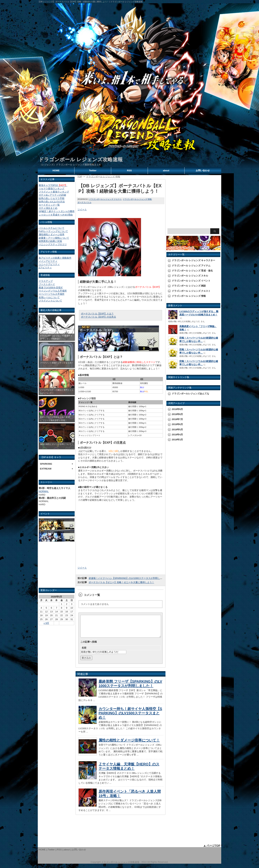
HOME (56, 170)
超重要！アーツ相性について (54, 238)
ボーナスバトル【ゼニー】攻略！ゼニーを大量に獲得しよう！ (121, 582)
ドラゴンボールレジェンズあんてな (190, 394)
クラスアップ (46, 281)
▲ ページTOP (212, 850)
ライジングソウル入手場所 (53, 291)
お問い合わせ (203, 170)
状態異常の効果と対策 (50, 241)
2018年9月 (177, 409)
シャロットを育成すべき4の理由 (56, 215)
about (166, 170)
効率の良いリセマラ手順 (52, 198)
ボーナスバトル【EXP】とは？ (97, 314)
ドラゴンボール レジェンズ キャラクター (193, 260)
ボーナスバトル (84, 202)
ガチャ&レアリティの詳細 (52, 195)
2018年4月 (177, 435)
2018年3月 (177, 440)
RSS (129, 170)
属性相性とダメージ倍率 (52, 234)
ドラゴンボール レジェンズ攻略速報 (81, 160)
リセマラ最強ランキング (52, 188)
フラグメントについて (50, 301)
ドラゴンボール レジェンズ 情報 (137, 199)
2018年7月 (177, 419)
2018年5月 (177, 430)
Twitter (93, 170)
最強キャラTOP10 (53, 185)
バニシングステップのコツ (53, 244)
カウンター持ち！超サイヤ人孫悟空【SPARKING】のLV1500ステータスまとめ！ (130, 717)
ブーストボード (47, 284)
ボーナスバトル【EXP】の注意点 (98, 317)
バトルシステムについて (52, 228)
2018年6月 (177, 424)
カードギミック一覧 (49, 205)
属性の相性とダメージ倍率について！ (129, 745)
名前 (84, 652)
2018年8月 (177, 414)
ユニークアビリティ (49, 264)
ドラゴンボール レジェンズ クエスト (105, 199)
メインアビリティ (48, 261)
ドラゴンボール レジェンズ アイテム (191, 266)
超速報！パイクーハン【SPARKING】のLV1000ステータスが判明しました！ (129, 578)
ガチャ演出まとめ (48, 208)
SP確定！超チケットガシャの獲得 (57, 211)
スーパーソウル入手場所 (52, 294)
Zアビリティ (45, 268)
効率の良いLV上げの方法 (52, 202)
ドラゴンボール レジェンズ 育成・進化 (192, 271)
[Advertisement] (57, 566)
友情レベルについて (49, 297)
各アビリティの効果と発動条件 (55, 258)
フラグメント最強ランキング (54, 192)
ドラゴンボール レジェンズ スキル (190, 276)
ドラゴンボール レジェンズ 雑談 (189, 286)
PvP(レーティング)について (53, 231)
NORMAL (44, 491)
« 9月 (46, 623)
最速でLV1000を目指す (51, 288)
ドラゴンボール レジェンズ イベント (191, 281)
